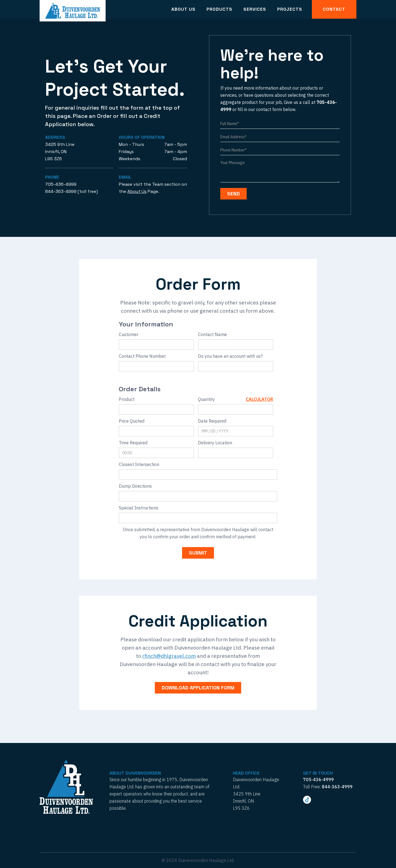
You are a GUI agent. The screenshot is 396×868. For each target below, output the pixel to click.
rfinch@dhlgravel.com (169, 656)
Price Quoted (132, 421)
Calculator (259, 399)
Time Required (133, 443)
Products (219, 9)
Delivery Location (215, 443)
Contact (334, 9)
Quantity (206, 399)
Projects (290, 9)
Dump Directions (135, 486)
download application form (198, 688)
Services (255, 9)
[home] (73, 11)
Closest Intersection (139, 464)
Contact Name (212, 334)
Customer (129, 334)
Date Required (212, 421)
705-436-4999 (61, 184)
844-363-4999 (61, 191)
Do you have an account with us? (230, 356)
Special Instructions (139, 508)
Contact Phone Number (142, 356)
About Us (183, 9)
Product (127, 399)
